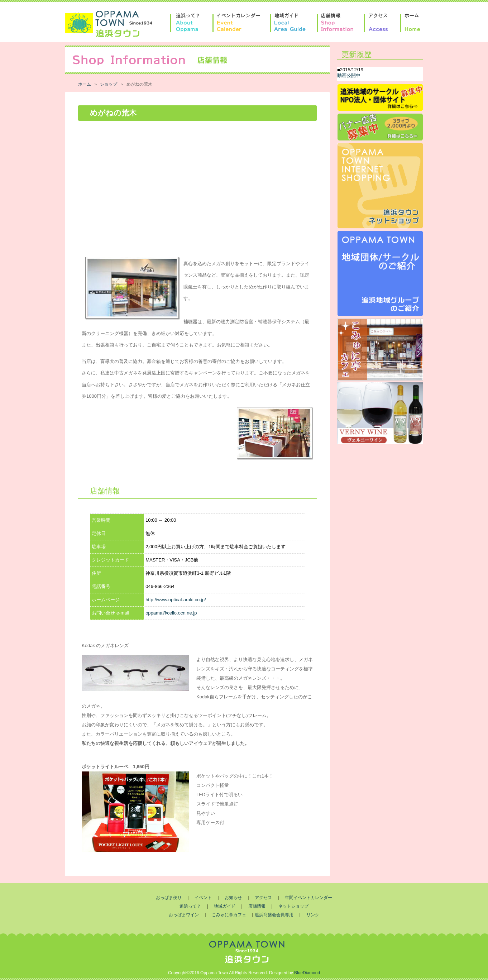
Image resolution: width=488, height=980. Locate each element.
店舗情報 (257, 906)
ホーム (85, 84)
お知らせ (233, 898)
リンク (313, 915)
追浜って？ (190, 906)
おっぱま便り (169, 898)
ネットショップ (293, 906)
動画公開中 (349, 75)
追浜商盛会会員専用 (274, 915)
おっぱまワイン (184, 915)
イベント (203, 898)
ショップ (109, 84)
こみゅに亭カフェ (229, 915)
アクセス (263, 898)
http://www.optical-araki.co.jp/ (176, 600)
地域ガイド (225, 906)
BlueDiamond (307, 973)
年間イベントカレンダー (308, 898)
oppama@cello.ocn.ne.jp (171, 613)
